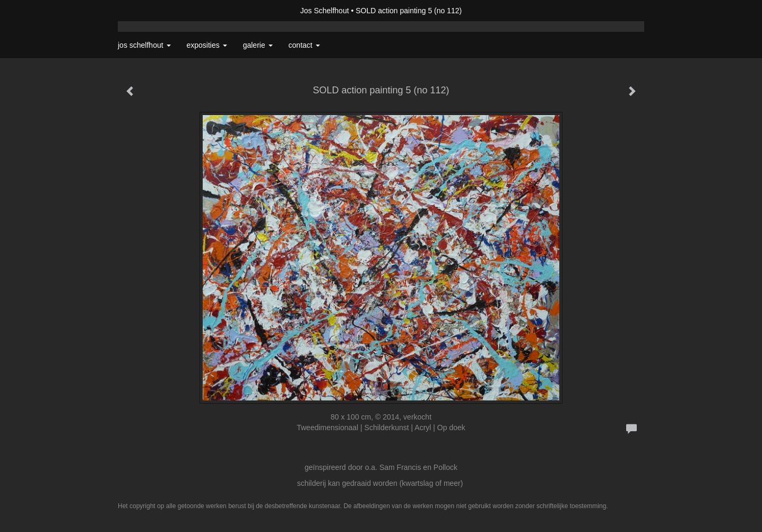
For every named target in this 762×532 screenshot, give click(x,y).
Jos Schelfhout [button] (144, 45)
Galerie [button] (258, 45)
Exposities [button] (207, 45)
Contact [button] (304, 45)
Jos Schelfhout (325, 11)
